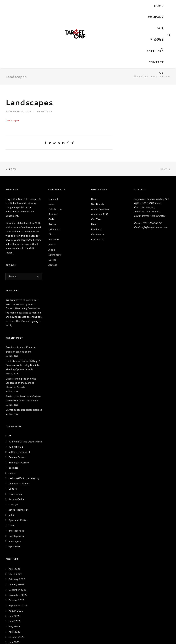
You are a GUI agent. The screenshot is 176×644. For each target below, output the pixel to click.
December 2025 (17, 590)
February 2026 (17, 579)
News (159, 40)
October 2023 (16, 637)
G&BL (52, 219)
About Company (100, 209)
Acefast (53, 265)
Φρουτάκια (14, 546)
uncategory (15, 541)
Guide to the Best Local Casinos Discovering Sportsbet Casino (23, 399)
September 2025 (18, 605)
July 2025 (14, 616)
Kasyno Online (16, 499)
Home (159, 6)
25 (10, 436)
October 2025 (16, 600)
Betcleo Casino (17, 457)
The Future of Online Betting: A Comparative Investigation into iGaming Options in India (23, 365)
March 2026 (15, 574)
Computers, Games (19, 484)
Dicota (52, 234)
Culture (13, 489)
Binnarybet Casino (19, 463)
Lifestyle (13, 505)
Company (156, 17)
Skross (52, 224)
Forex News (15, 494)
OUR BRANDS (157, 30)
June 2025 (14, 621)
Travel (12, 526)
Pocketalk (54, 240)
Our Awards (98, 234)
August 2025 (16, 611)
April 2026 (14, 569)
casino (12, 473)
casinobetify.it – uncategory (24, 478)
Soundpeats (55, 255)
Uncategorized (16, 536)
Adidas (52, 245)
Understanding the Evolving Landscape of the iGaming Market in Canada (21, 383)
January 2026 (16, 585)
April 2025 (14, 632)
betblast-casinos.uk (19, 452)
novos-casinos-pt (18, 510)
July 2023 (14, 642)
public (12, 515)
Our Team (97, 219)
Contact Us (156, 64)
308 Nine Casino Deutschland (25, 442)
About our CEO (100, 214)
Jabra (51, 204)
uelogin (47, 112)
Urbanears (54, 229)
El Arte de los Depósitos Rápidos (24, 410)
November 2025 (18, 595)
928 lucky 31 (16, 447)
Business (13, 468)
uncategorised (16, 531)
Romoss (53, 214)
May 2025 (14, 626)
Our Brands (98, 204)
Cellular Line (55, 209)
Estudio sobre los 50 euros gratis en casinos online (20, 350)
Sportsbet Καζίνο (18, 520)
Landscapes (150, 76)
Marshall (53, 199)
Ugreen (52, 260)
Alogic (52, 250)
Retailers (155, 51)
